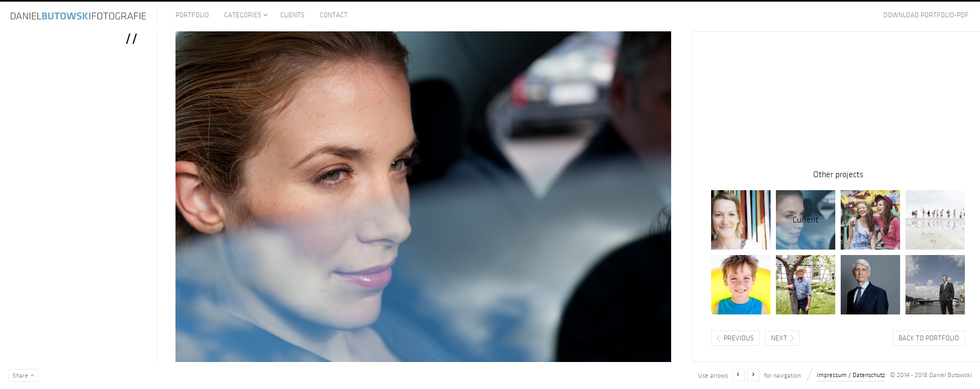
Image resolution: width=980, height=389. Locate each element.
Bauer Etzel (806, 285)
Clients (292, 15)
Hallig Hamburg (935, 220)
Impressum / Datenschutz (851, 375)
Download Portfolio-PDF (926, 15)
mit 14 (870, 220)
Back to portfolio (929, 338)
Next (779, 338)
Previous (739, 338)
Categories (243, 15)
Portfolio (192, 15)
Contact (334, 15)
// (806, 220)
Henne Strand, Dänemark (741, 285)
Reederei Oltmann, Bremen (935, 285)
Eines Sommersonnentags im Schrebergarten (741, 220)
